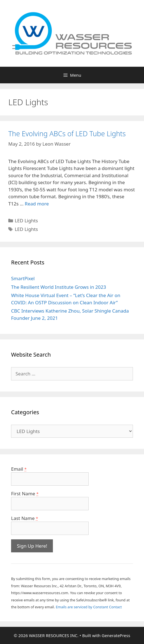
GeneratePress (116, 635)
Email (19, 469)
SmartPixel (23, 278)
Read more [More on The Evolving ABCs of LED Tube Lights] (37, 204)
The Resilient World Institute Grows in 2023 (59, 287)
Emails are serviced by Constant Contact (89, 607)
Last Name (25, 518)
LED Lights (26, 221)
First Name (25, 494)
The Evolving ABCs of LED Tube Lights (67, 133)
